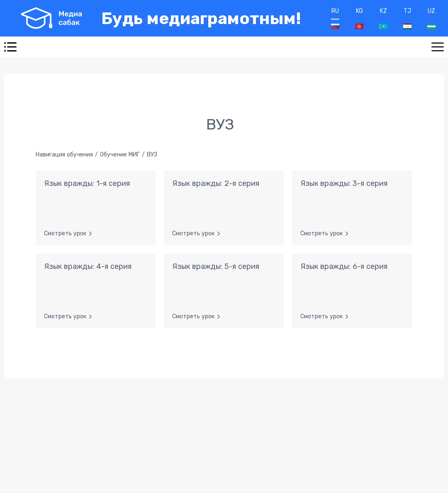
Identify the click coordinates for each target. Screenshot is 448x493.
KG (359, 18)
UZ (431, 18)
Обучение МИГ (120, 155)
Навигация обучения (64, 155)
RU (335, 18)
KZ (383, 18)
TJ (407, 18)
